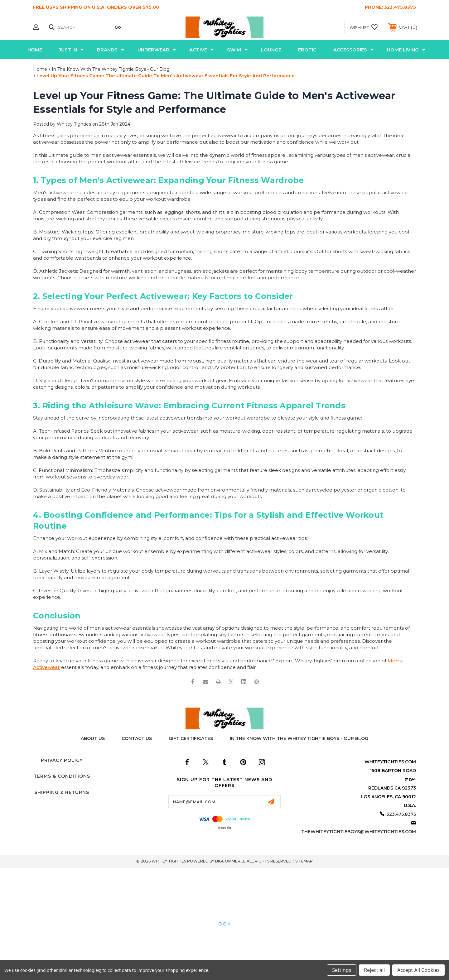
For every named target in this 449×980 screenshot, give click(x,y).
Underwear (157, 50)
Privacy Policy (62, 760)
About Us (93, 738)
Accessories (354, 50)
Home (35, 50)
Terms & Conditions (62, 776)
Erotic (307, 50)
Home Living (406, 50)
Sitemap (304, 861)
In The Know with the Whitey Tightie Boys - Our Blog (299, 738)
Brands (111, 50)
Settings (342, 970)
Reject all (374, 970)
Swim (237, 50)
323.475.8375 (400, 7)
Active (202, 50)
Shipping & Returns (62, 792)
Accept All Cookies (418, 970)
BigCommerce (230, 861)
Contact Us (137, 738)
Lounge (271, 50)
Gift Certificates (191, 738)
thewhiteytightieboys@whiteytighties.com (359, 832)
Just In (71, 50)
